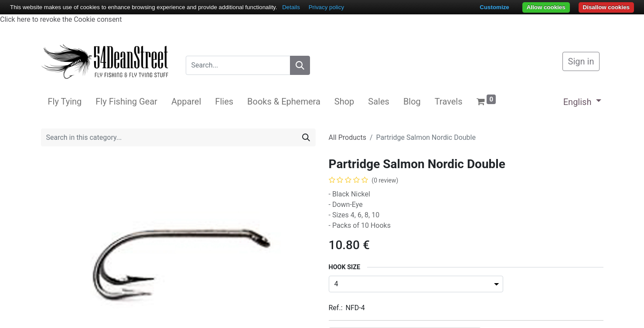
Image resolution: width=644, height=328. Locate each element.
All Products (348, 137)
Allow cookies (546, 7)
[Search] (300, 65)
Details (291, 7)
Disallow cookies (606, 7)
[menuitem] (65, 101)
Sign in (581, 61)
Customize (494, 7)
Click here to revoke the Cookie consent (61, 19)
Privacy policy (326, 7)
